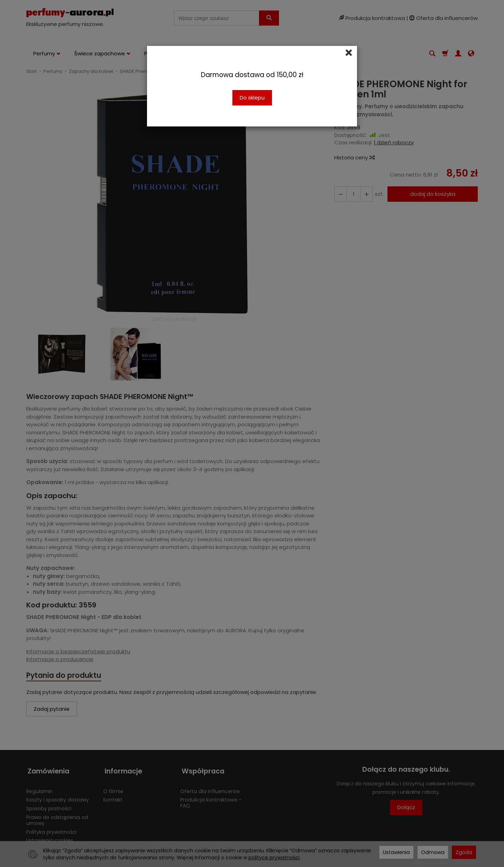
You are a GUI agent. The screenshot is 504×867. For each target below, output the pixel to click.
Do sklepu (252, 98)
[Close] (349, 53)
